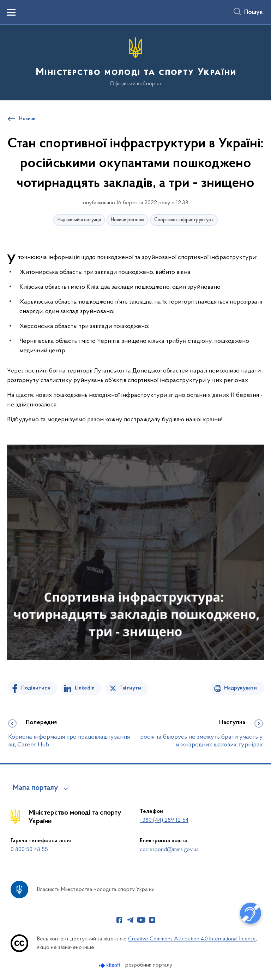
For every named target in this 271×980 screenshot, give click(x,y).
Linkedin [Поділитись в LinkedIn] (85, 688)
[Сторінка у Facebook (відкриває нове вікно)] (119, 920)
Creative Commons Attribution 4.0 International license (192, 939)
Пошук (254, 12)
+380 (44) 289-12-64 (164, 820)
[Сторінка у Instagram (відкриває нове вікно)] (152, 920)
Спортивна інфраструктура (184, 220)
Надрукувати (240, 688)
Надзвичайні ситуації (79, 220)
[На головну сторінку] (135, 62)
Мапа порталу (35, 788)
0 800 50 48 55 (29, 850)
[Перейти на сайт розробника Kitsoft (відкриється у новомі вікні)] (110, 965)
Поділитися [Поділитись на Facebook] (36, 688)
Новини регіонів (128, 220)
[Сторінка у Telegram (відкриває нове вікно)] (130, 920)
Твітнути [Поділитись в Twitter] (130, 688)
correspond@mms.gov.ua (169, 850)
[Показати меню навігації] (11, 12)
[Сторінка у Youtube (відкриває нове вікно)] (141, 920)
